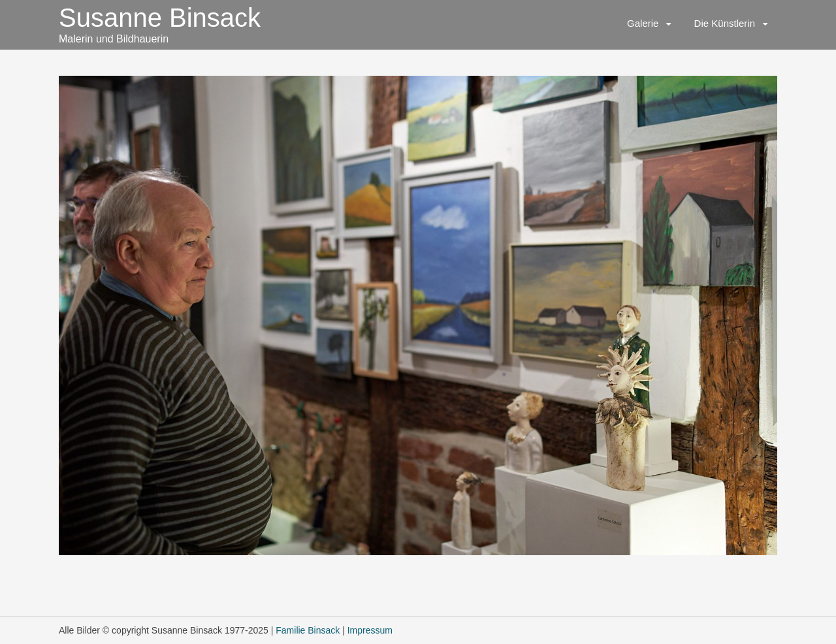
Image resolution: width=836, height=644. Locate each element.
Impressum (370, 630)
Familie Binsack (308, 630)
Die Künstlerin (725, 23)
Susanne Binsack (160, 18)
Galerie (643, 23)
